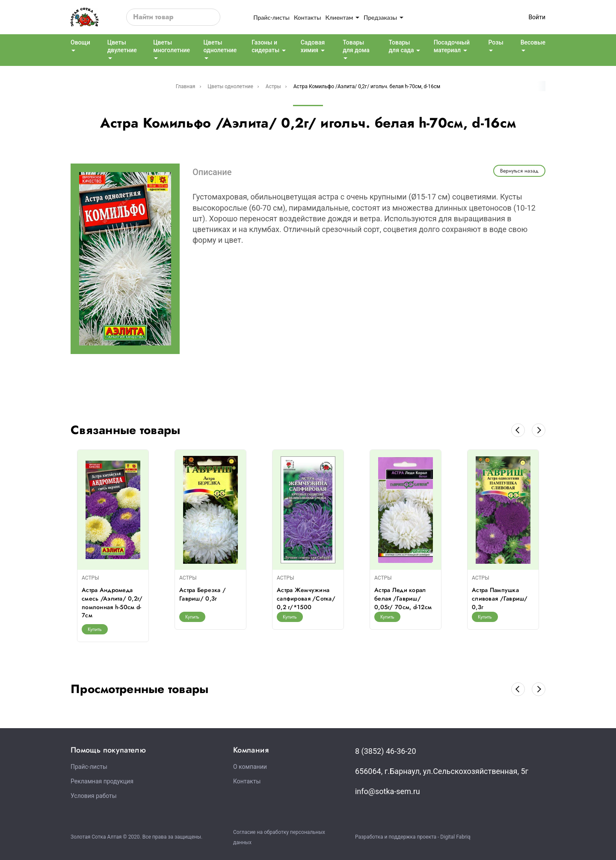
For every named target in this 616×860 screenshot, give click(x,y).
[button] (518, 430)
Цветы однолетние (230, 86)
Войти (537, 17)
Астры (273, 86)
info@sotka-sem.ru (388, 791)
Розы (496, 42)
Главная (186, 86)
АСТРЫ (90, 578)
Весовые (533, 42)
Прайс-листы (271, 17)
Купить (95, 629)
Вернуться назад (519, 171)
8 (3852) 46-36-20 (386, 751)
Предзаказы (384, 17)
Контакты (307, 17)
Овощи (80, 42)
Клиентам (342, 17)
